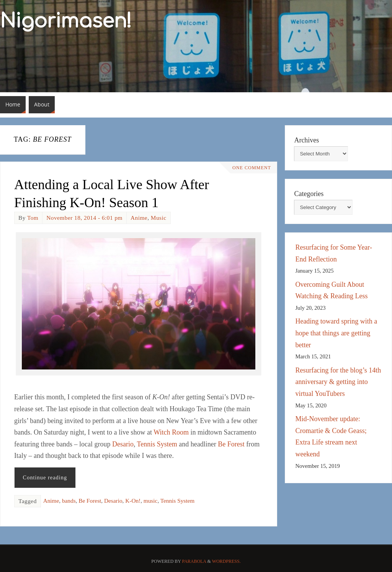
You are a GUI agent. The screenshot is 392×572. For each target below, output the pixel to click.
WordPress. (226, 561)
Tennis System (157, 444)
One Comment (251, 168)
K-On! (133, 501)
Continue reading (45, 477)
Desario (123, 444)
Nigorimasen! (66, 21)
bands (69, 501)
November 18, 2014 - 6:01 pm (84, 218)
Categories (309, 194)
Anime (139, 218)
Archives (306, 140)
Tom (33, 218)
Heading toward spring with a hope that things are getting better (336, 333)
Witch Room (171, 432)
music (151, 501)
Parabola (194, 561)
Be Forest (231, 444)
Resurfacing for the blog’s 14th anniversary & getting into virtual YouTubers (338, 382)
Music (159, 218)
